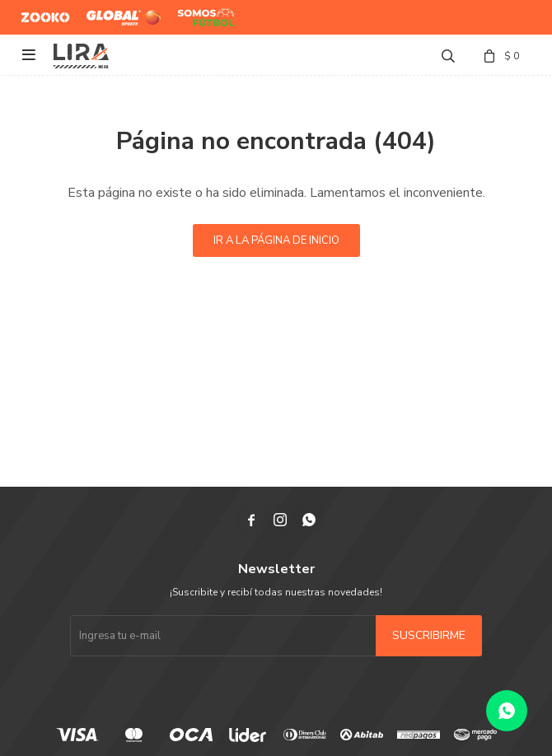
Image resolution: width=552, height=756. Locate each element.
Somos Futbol (194, 17)
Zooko (36, 11)
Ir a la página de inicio (276, 240)
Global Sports (120, 11)
